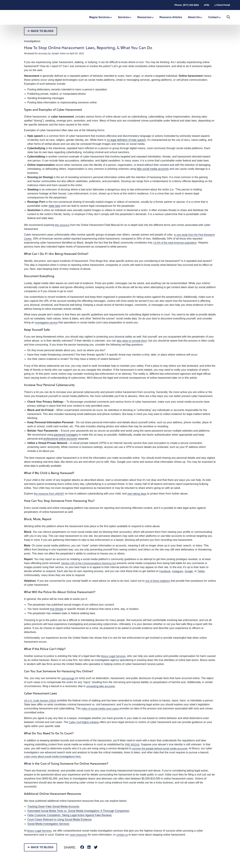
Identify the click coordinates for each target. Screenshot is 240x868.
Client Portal (223, 5)
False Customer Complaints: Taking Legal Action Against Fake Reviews (69, 815)
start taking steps (139, 494)
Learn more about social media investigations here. (54, 756)
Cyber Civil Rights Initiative (85, 722)
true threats (57, 609)
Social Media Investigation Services (48, 824)
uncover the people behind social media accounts (161, 748)
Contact (214, 17)
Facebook (165, 571)
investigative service (47, 322)
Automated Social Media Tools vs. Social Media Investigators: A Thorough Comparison (78, 811)
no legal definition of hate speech (126, 140)
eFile (207, 5)
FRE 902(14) (133, 744)
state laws (54, 206)
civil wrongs (68, 678)
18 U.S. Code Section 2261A (41, 700)
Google (190, 571)
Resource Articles (171, 17)
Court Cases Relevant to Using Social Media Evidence (59, 819)
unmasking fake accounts (101, 686)
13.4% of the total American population (176, 243)
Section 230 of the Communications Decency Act (90, 563)
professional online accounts (60, 439)
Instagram (178, 571)
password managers (66, 435)
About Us (195, 17)
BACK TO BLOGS (40, 31)
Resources (145, 17)
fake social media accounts (153, 169)
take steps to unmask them (133, 341)
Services (125, 17)
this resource (63, 225)
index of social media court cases (101, 708)
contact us (123, 835)
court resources (79, 835)
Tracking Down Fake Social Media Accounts (53, 806)
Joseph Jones (58, 53)
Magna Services (101, 17)
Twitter (203, 571)
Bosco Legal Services (114, 656)
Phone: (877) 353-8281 (187, 5)
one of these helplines (158, 581)
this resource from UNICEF (50, 494)
